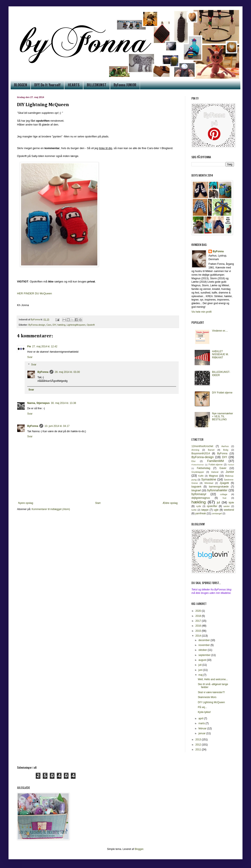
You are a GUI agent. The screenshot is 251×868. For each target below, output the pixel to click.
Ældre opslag (170, 503)
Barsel (211, 450)
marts (202, 723)
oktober (203, 650)
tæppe (205, 510)
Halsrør (215, 472)
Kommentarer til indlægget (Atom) (51, 509)
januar (202, 733)
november (205, 645)
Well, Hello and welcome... (213, 679)
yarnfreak (201, 513)
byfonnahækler (217, 490)
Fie (29, 346)
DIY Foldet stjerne (222, 393)
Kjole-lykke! (204, 712)
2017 (199, 621)
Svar (30, 357)
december (205, 640)
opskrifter (212, 506)
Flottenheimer (198, 465)
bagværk (196, 487)
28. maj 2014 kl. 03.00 (67, 372)
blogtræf (196, 490)
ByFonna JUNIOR (125, 85)
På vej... (202, 707)
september (205, 655)
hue (225, 498)
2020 (199, 611)
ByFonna (43, 372)
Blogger (139, 849)
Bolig (226, 450)
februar (203, 728)
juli (200, 665)
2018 (199, 616)
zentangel (217, 513)
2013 (199, 740)
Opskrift (91, 325)
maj (201, 675)
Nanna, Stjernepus (38, 403)
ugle (216, 510)
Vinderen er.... (220, 331)
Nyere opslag (26, 503)
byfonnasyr (199, 494)
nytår (199, 506)
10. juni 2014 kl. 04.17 (57, 426)
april (201, 718)
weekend (229, 510)
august (203, 660)
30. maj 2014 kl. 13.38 (63, 403)
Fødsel (231, 465)
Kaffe (201, 476)
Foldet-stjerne (216, 465)
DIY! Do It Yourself (47, 85)
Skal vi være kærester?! (211, 692)
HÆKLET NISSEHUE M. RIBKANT (220, 354)
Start (98, 503)
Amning (195, 450)
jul (218, 502)
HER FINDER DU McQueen (34, 293)
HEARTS (74, 85)
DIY (54, 325)
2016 (199, 626)
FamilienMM (215, 461)
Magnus (213, 476)
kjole (231, 503)
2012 (199, 745)
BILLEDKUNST (97, 85)
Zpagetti (224, 483)
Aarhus (225, 446)
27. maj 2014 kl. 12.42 (45, 346)
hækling (61, 325)
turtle (194, 510)
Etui (193, 461)
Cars (49, 325)
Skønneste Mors (207, 697)
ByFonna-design (37, 325)
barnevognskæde (219, 487)
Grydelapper (198, 472)
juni (201, 670)
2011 (199, 750)
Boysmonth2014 (201, 453)
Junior (230, 472)
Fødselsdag (203, 468)
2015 (199, 631)
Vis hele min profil (202, 312)
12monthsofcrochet (202, 446)
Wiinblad (209, 483)
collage (224, 494)
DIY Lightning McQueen (211, 702)
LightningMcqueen (76, 325)
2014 (199, 636)
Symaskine (209, 479)
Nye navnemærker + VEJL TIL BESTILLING (223, 417)
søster (227, 506)
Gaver (223, 468)
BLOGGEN (21, 85)
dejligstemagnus (201, 498)
